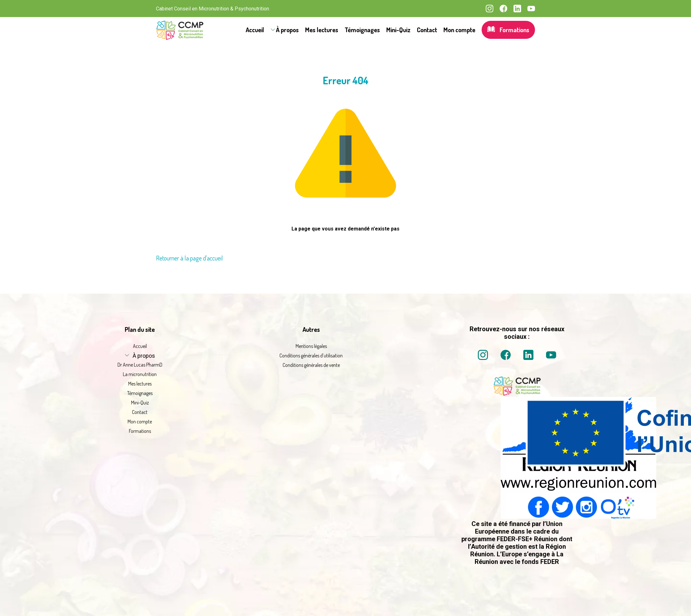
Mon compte (459, 30)
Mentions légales (311, 346)
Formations (508, 30)
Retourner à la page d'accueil (189, 258)
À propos (287, 30)
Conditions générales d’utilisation (311, 356)
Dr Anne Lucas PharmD (140, 365)
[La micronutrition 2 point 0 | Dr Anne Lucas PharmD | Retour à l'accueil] (517, 394)
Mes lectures (322, 30)
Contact (427, 30)
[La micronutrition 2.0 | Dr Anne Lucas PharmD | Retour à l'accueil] (180, 30)
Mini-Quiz (398, 30)
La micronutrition (140, 374)
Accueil (255, 30)
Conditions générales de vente (311, 365)
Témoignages (362, 30)
